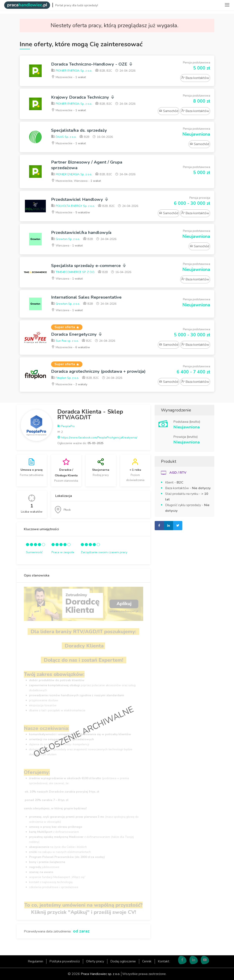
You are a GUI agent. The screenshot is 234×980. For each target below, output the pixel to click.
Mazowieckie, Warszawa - (77, 181)
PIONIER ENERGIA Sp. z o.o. (72, 71)
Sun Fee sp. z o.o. (65, 341)
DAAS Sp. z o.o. (64, 137)
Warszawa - (67, 246)
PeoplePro (66, 426)
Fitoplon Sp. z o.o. (65, 378)
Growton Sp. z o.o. (66, 239)
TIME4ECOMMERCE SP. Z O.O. (73, 272)
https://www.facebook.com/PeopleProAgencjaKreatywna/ (97, 438)
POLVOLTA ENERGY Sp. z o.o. (73, 206)
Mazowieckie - (69, 77)
